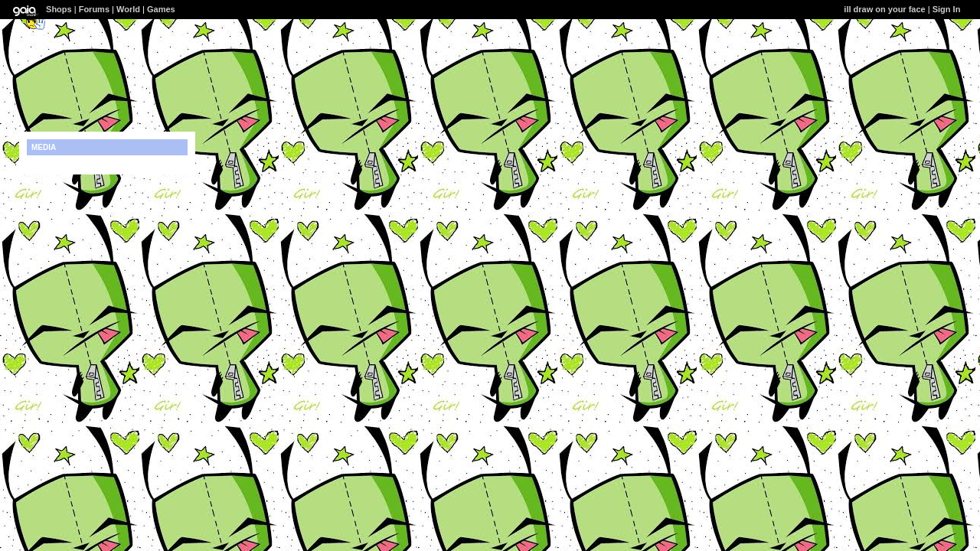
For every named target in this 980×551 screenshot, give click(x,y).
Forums (94, 9)
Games (161, 9)
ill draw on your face (884, 9)
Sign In (947, 9)
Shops (59, 9)
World (128, 9)
